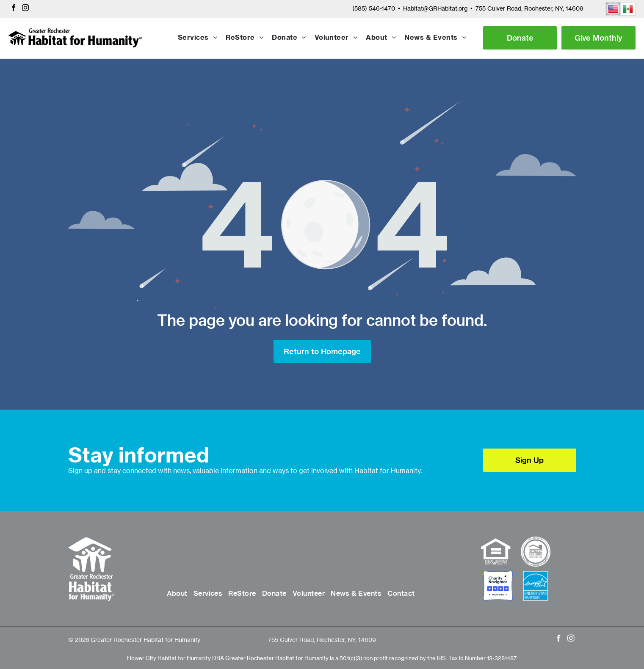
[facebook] (14, 9)
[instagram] (25, 9)
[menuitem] (198, 38)
